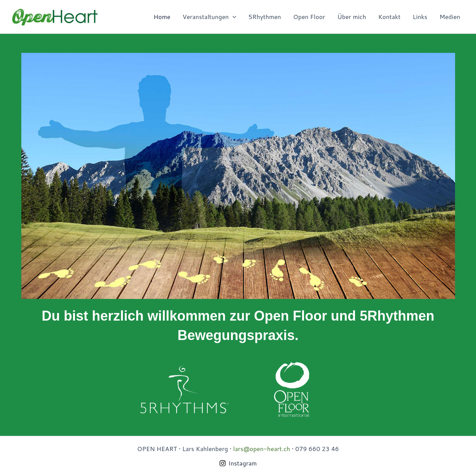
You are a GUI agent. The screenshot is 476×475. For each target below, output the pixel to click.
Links (420, 17)
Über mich (352, 17)
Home (162, 17)
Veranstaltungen (209, 17)
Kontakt (389, 17)
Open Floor (309, 17)
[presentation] (232, 17)
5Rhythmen (265, 17)
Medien (450, 17)
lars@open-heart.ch (262, 449)
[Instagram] (238, 463)
